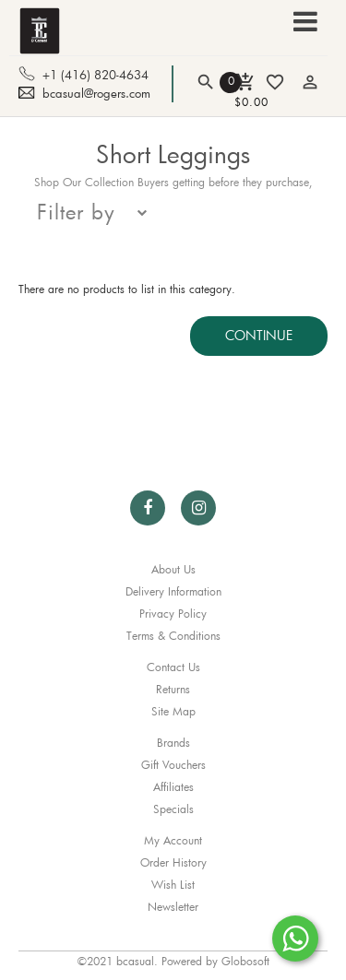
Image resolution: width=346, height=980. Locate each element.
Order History (173, 862)
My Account (173, 840)
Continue (259, 335)
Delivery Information (173, 591)
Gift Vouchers (173, 764)
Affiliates (173, 786)
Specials (173, 809)
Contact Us (173, 667)
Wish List (173, 884)
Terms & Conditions (173, 635)
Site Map (173, 711)
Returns (173, 689)
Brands (173, 742)
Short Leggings (173, 154)
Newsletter (173, 906)
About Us (173, 569)
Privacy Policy (173, 613)
